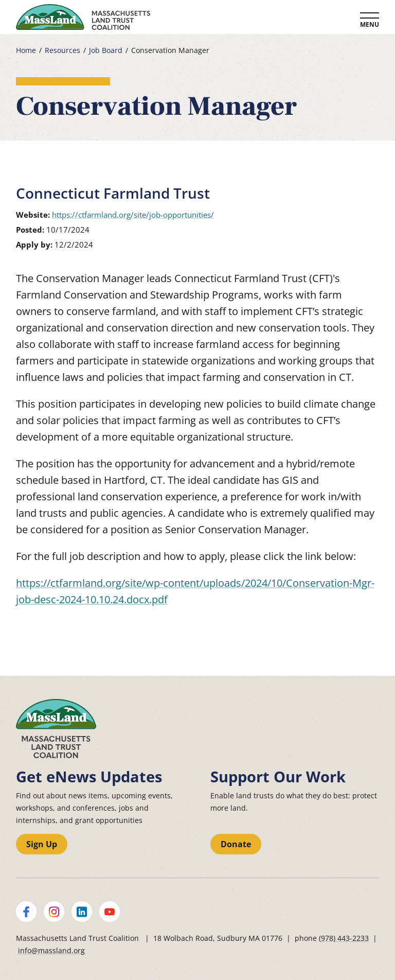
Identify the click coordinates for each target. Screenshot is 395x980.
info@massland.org (51, 950)
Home (26, 50)
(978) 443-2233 (344, 938)
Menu (370, 24)
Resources (62, 50)
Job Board (106, 50)
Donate (236, 844)
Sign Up (42, 844)
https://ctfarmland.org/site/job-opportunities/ (133, 215)
